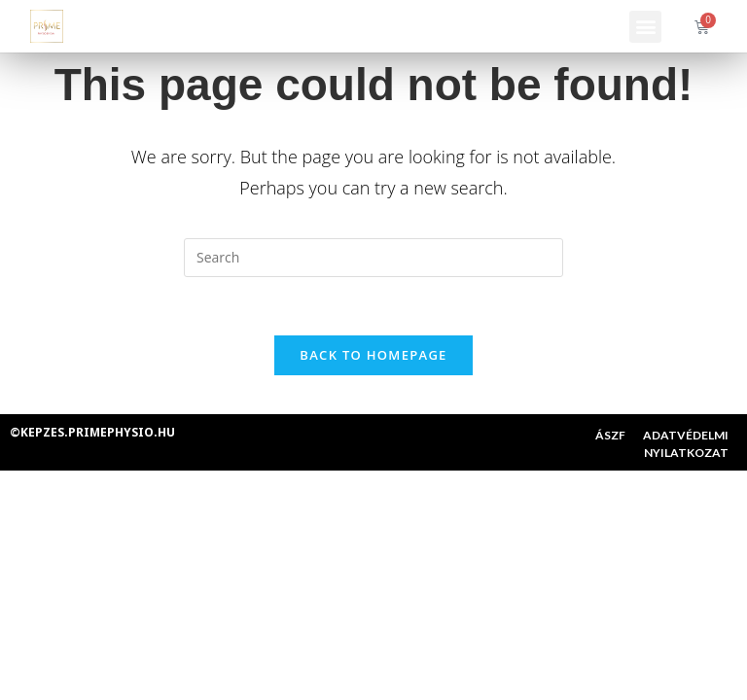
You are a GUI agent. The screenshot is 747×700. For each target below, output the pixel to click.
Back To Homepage (373, 355)
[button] (645, 27)
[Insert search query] (373, 258)
